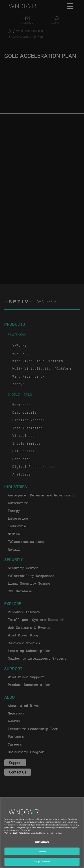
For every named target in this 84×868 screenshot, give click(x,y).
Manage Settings (42, 841)
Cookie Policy (18, 833)
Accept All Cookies (42, 862)
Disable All (42, 851)
